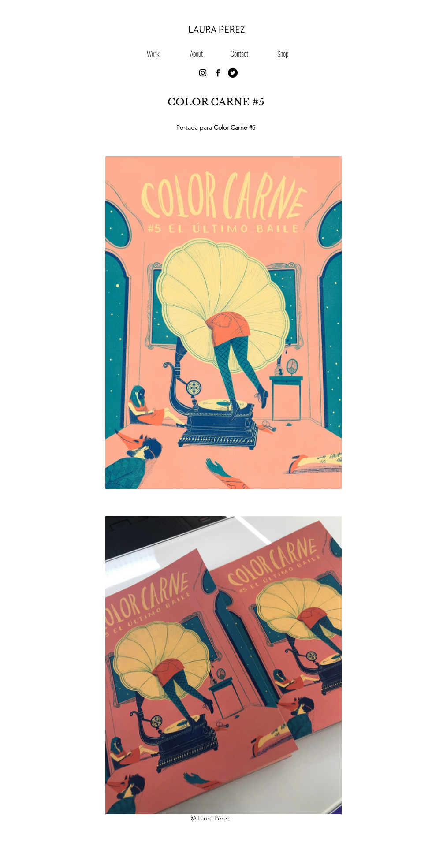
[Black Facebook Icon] (218, 73)
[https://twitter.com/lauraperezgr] (233, 73)
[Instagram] (203, 73)
